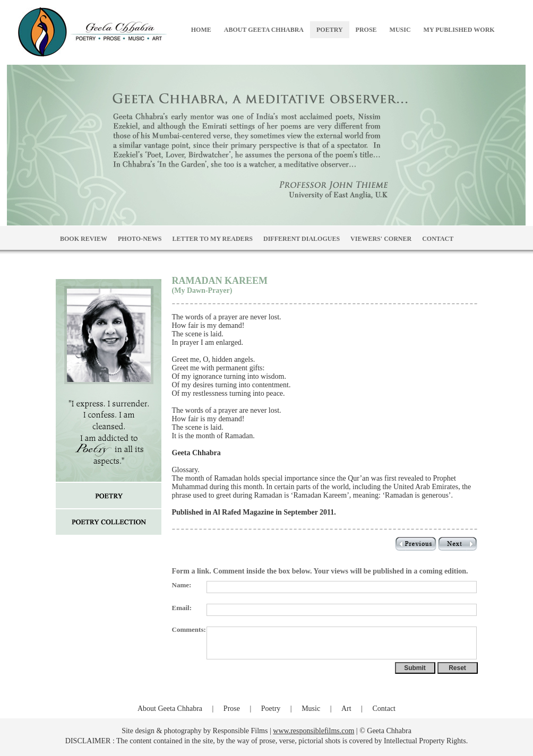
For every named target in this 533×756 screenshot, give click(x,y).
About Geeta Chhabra (170, 709)
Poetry (271, 709)
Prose (232, 709)
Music (311, 709)
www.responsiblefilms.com (313, 731)
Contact (384, 709)
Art (346, 709)
